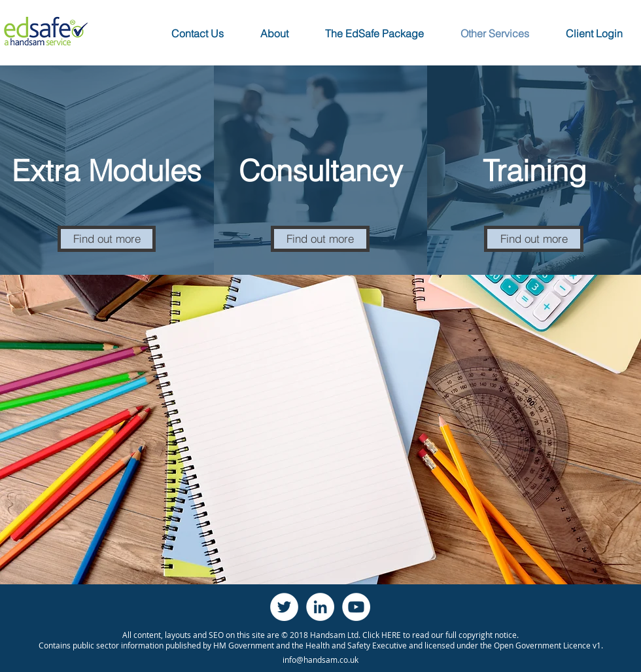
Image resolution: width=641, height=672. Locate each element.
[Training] (534, 170)
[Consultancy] (320, 170)
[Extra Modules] (107, 170)
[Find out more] (107, 239)
